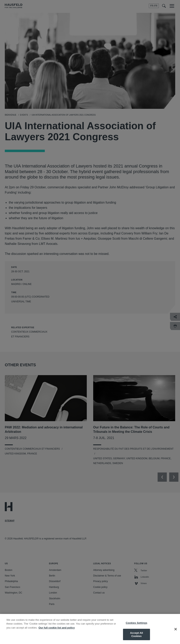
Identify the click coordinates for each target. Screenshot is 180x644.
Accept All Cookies (136, 638)
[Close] (176, 632)
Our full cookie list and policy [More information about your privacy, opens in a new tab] (56, 631)
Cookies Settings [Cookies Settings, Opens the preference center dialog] (137, 626)
